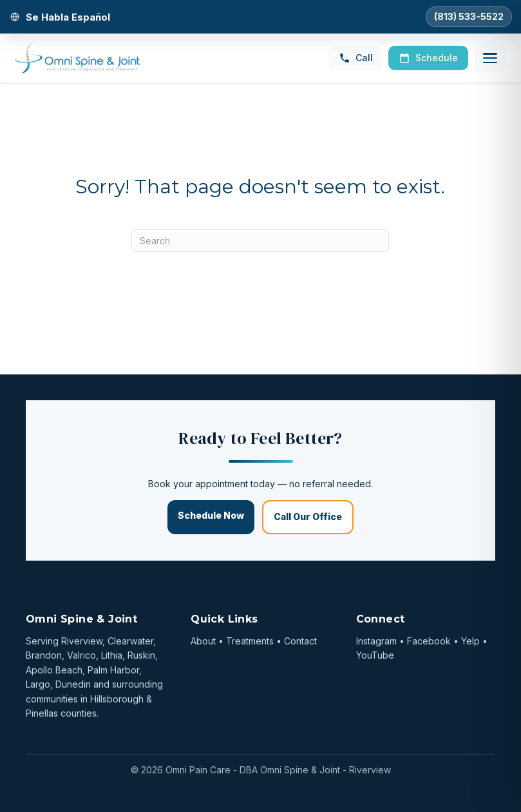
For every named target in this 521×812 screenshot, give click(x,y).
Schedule (428, 58)
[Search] (260, 241)
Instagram (376, 641)
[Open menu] (490, 58)
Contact (300, 641)
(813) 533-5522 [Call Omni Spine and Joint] (469, 16)
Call (356, 58)
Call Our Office (308, 517)
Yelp (470, 641)
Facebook (429, 641)
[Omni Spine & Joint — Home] (78, 58)
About (203, 641)
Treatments (250, 641)
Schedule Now (211, 515)
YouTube (375, 655)
